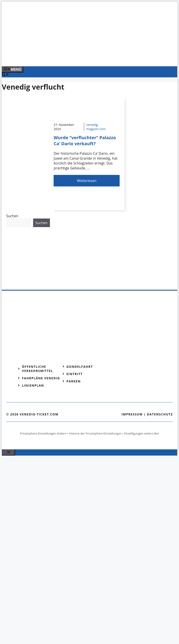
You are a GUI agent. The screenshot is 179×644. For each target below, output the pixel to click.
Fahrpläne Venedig (41, 378)
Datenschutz (160, 414)
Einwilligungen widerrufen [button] (141, 433)
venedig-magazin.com (96, 127)
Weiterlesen (87, 181)
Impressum (132, 414)
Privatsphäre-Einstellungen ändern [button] (43, 433)
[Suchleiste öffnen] (5, 75)
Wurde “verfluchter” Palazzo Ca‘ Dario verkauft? (85, 141)
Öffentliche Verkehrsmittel (37, 369)
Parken (74, 381)
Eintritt (75, 374)
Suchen (12, 216)
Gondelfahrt (80, 367)
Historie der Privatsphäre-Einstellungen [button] (95, 433)
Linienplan (33, 385)
